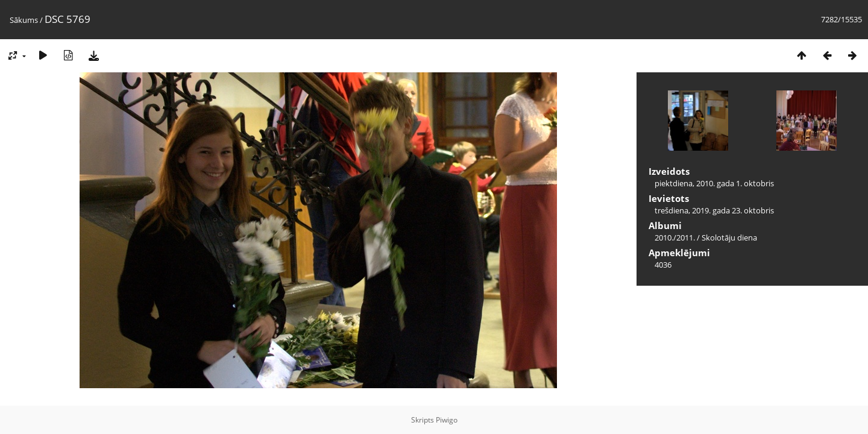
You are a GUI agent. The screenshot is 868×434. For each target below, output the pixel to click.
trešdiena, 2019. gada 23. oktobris (714, 210)
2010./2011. (675, 237)
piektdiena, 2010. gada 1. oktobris (714, 183)
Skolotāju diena (729, 237)
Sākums (24, 20)
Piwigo (447, 420)
